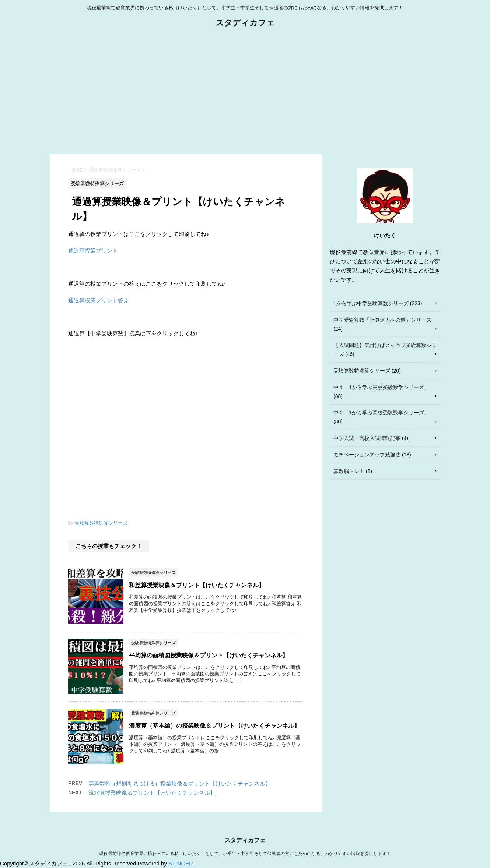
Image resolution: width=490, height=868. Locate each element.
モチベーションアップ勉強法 (367, 455)
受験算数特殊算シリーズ (101, 523)
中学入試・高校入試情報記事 (367, 438)
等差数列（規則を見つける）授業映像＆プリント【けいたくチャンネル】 (180, 784)
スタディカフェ (245, 23)
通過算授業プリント (93, 250)
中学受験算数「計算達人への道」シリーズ (382, 320)
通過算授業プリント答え (99, 300)
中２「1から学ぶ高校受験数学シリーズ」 (381, 413)
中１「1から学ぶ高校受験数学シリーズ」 (381, 387)
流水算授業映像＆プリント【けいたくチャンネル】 (152, 793)
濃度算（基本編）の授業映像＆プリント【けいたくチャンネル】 (214, 726)
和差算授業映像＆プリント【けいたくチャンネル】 (197, 585)
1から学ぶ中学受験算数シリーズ (371, 303)
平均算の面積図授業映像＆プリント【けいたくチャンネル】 (209, 655)
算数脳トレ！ (349, 471)
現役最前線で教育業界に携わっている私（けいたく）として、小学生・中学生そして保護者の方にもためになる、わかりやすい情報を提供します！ (245, 854)
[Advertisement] (245, 92)
